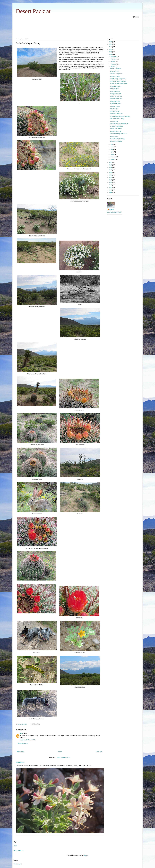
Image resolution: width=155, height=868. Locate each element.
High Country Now (115, 104)
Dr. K (22, 733)
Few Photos (20, 762)
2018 (111, 168)
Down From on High (116, 96)
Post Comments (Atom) (64, 757)
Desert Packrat (33, 11)
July (112, 144)
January (113, 159)
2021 (111, 54)
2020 (111, 162)
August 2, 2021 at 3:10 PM (28, 740)
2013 (111, 180)
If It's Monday (114, 121)
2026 (111, 42)
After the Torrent (115, 111)
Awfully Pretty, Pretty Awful (118, 79)
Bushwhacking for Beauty (117, 139)
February (113, 157)
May (112, 149)
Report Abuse (19, 851)
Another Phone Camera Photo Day (120, 116)
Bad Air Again (114, 136)
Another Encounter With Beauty (119, 124)
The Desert (17, 864)
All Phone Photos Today (117, 119)
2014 (111, 177)
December (114, 57)
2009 (111, 190)
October (113, 61)
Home (60, 752)
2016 (111, 172)
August (113, 67)
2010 (111, 187)
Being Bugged (114, 89)
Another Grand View (116, 99)
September (114, 64)
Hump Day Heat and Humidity (119, 84)
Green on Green (115, 91)
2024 (111, 47)
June (112, 147)
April (112, 152)
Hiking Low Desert (115, 94)
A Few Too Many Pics (116, 114)
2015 (111, 175)
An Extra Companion (116, 74)
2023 (111, 49)
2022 (111, 52)
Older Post (99, 752)
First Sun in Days (115, 106)
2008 (111, 192)
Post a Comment (23, 744)
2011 (111, 185)
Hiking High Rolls (115, 101)
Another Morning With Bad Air (119, 134)
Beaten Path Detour (116, 129)
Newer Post (21, 752)
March (113, 154)
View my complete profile (114, 212)
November (114, 59)
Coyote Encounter (115, 69)
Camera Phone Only (116, 141)
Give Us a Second (115, 131)
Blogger (86, 856)
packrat (111, 210)
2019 (111, 165)
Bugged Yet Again (115, 86)
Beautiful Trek (114, 109)
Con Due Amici (114, 71)
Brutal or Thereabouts (116, 126)
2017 (111, 170)
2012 (111, 183)
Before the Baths (115, 76)
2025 (111, 44)
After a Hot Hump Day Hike (118, 81)
